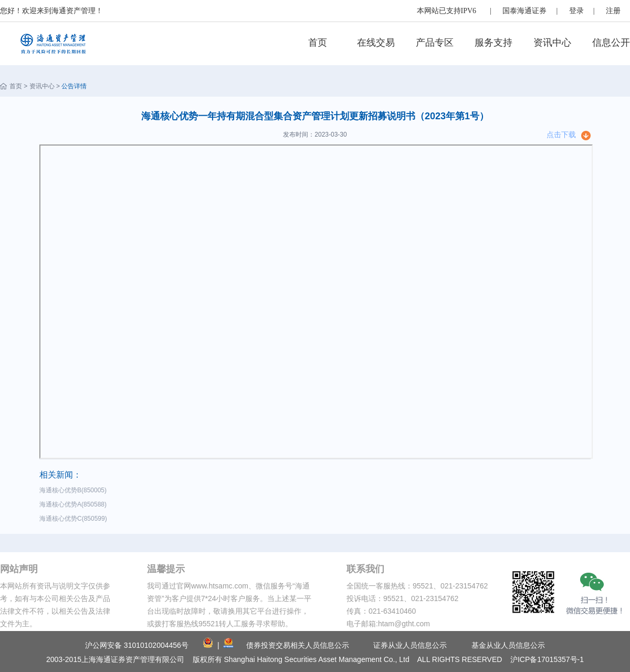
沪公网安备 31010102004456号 (137, 645)
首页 (318, 43)
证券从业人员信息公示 (410, 645)
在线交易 (376, 43)
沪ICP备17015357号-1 (547, 659)
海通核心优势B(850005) (75, 490)
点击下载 (561, 135)
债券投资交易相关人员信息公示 (298, 645)
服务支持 (493, 43)
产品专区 (435, 43)
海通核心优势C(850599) (75, 519)
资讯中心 (552, 43)
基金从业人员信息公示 (508, 645)
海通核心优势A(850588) (75, 504)
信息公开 (611, 43)
